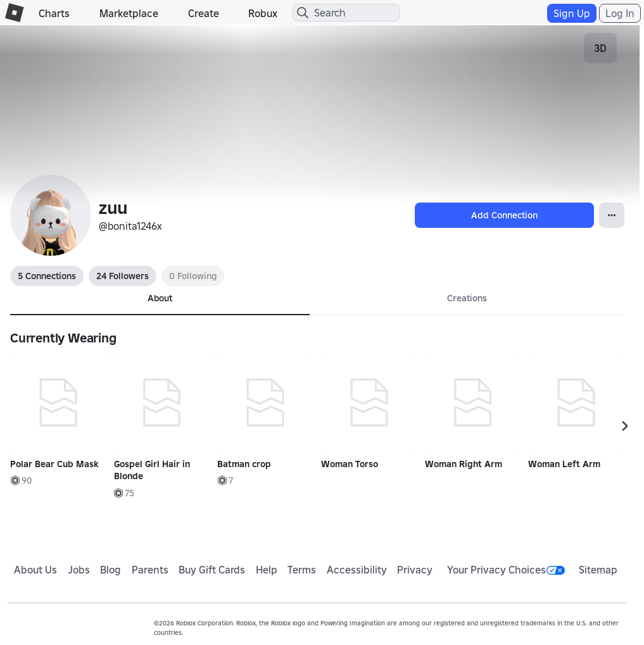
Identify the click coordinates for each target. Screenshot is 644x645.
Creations (467, 298)
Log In (620, 13)
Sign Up (572, 13)
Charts (54, 13)
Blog (110, 570)
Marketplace (129, 13)
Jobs (79, 570)
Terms (302, 570)
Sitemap (598, 570)
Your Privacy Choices (506, 570)
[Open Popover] (612, 215)
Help (267, 570)
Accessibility (357, 570)
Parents (150, 570)
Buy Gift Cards (212, 570)
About (160, 298)
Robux (263, 13)
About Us (35, 570)
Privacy (415, 570)
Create (204, 13)
